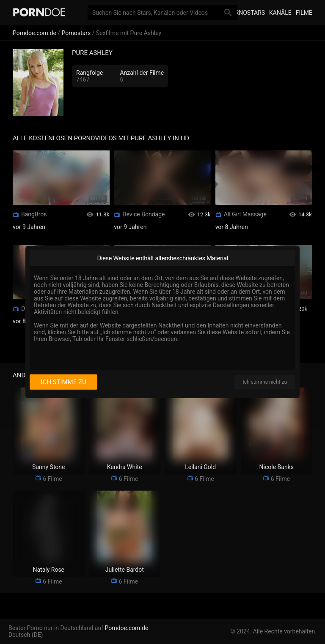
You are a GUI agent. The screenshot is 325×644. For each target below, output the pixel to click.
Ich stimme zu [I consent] (63, 382)
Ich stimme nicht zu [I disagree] (265, 382)
